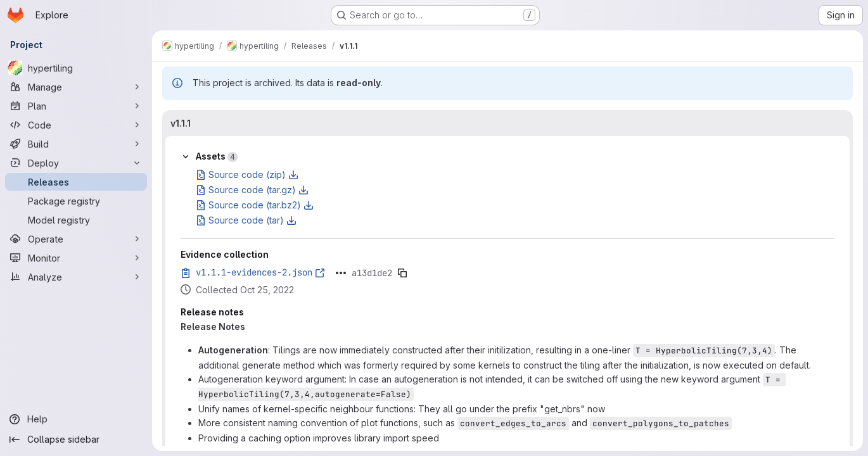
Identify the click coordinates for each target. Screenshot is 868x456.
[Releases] (76, 182)
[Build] (76, 144)
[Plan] (76, 106)
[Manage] (76, 87)
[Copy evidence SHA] (402, 273)
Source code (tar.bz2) (255, 205)
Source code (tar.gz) (252, 190)
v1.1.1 (181, 123)
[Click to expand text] (341, 273)
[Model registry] (76, 220)
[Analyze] (76, 277)
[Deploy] (76, 163)
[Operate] (76, 239)
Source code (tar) (246, 220)
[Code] (76, 125)
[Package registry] (76, 201)
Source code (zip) (247, 174)
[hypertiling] (76, 68)
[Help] (76, 419)
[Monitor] (76, 258)
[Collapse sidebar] (76, 440)
